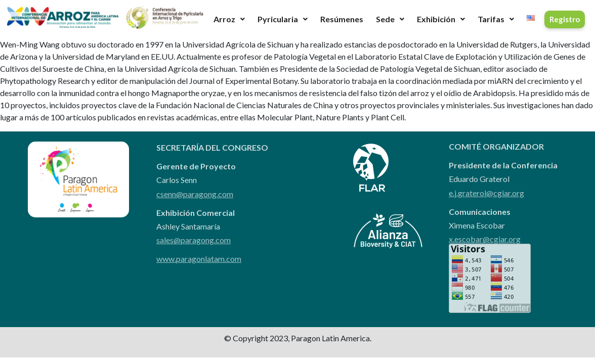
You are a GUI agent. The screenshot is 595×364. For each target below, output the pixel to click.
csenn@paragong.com (195, 194)
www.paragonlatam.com (199, 259)
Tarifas (496, 19)
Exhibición (441, 19)
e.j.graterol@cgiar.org (486, 193)
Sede (390, 19)
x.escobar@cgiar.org (485, 239)
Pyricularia (283, 19)
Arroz (229, 19)
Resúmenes (342, 19)
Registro (565, 19)
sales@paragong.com (194, 240)
